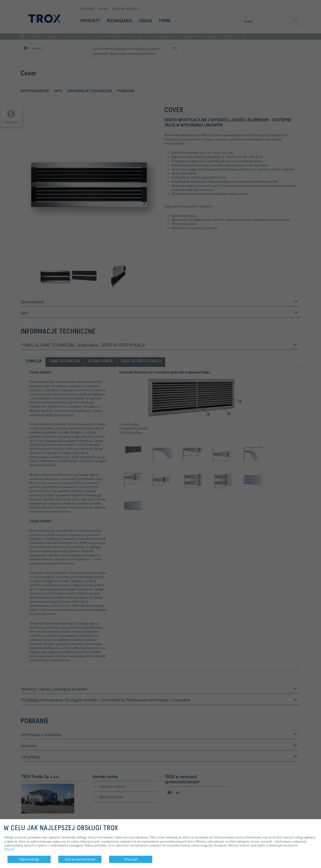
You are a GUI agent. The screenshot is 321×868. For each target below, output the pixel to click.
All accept (131, 859)
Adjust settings (29, 859)
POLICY (10, 849)
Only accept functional (80, 859)
